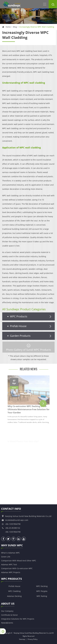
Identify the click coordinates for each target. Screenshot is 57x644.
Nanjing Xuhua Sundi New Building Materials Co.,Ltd (32, 633)
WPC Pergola (42, 591)
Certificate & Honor (9, 615)
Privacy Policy (33, 639)
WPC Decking (42, 586)
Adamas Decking (14, 596)
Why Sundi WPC (12, 546)
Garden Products (31, 336)
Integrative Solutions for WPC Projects (18, 619)
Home (8, 27)
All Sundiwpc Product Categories (24, 309)
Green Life (6, 557)
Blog (15, 27)
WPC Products (31, 316)
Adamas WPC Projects (11, 572)
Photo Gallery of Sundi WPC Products (29, 348)
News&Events (7, 623)
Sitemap (22, 639)
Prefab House (31, 326)
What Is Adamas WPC (10, 553)
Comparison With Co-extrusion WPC (17, 568)
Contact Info (11, 509)
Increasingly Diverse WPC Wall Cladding (37, 27)
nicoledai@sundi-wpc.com (17, 520)
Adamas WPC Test (9, 564)
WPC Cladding (14, 591)
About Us (8, 604)
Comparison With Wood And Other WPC (19, 561)
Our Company (7, 611)
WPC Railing (42, 596)
